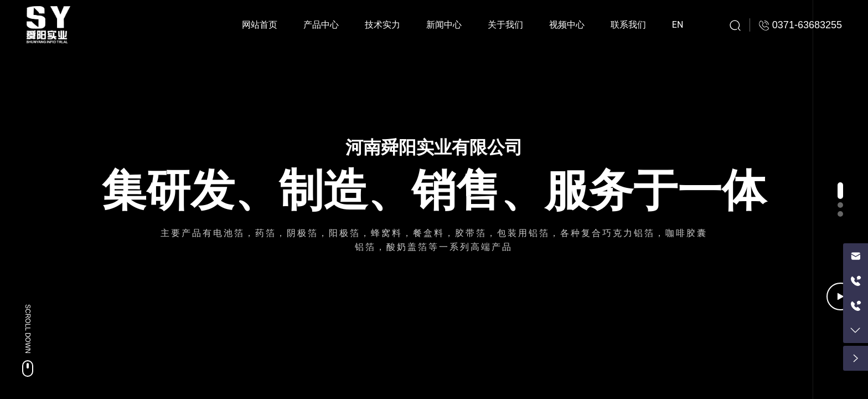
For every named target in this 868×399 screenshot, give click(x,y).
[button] (840, 191)
